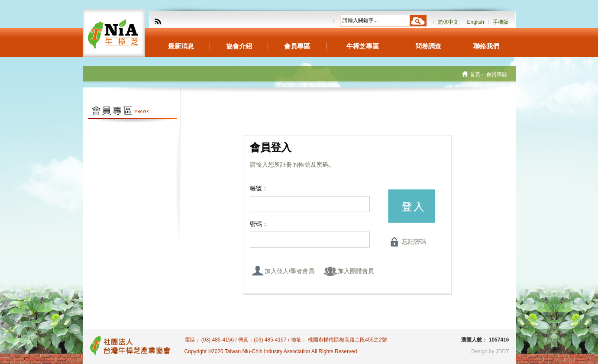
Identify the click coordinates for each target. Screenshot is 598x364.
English (476, 22)
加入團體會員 (356, 271)
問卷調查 (428, 46)
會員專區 (297, 46)
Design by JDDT (490, 351)
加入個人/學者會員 (290, 271)
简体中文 (448, 22)
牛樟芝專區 (363, 46)
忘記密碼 (414, 242)
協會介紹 (239, 46)
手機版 (501, 22)
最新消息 (181, 46)
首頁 (475, 74)
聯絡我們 (486, 46)
